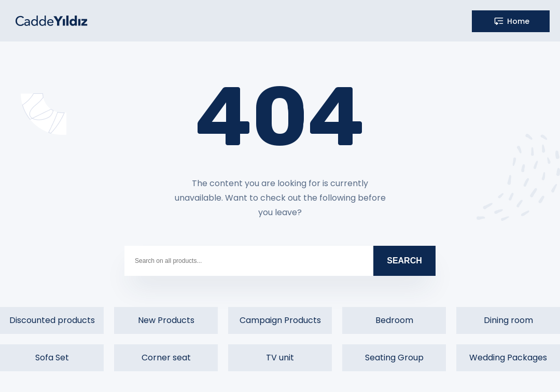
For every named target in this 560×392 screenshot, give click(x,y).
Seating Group (394, 358)
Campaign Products (280, 320)
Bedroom (394, 320)
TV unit (280, 358)
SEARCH (404, 261)
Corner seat (166, 358)
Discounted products (52, 320)
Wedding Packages (508, 358)
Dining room (508, 320)
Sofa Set (52, 358)
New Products (166, 320)
